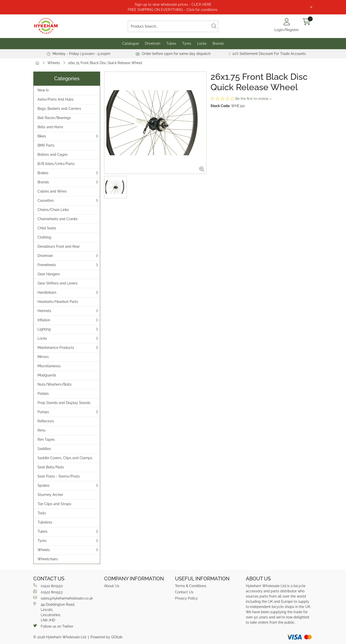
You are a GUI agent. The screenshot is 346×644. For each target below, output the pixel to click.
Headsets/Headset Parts (58, 302)
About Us (112, 586)
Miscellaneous (49, 366)
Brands (218, 43)
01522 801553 (48, 592)
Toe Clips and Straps (54, 504)
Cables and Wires (52, 191)
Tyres (187, 43)
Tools (42, 513)
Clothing (44, 237)
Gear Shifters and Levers (58, 283)
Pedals (43, 394)
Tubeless (45, 522)
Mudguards (47, 375)
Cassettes (46, 201)
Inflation (44, 320)
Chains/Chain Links (53, 210)
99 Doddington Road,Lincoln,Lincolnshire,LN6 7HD (54, 612)
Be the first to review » (253, 99)
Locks (202, 43)
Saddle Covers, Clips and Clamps (65, 458)
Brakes (43, 173)
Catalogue (130, 43)
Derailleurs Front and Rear (59, 246)
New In (43, 90)
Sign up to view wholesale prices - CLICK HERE (173, 4)
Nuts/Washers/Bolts (55, 384)
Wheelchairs (48, 559)
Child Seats (47, 228)
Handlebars (47, 292)
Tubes (171, 43)
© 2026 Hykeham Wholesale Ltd (60, 637)
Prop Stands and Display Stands (64, 403)
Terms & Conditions (191, 586)
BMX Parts (46, 145)
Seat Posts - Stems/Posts (59, 476)
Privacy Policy (186, 598)
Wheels (54, 63)
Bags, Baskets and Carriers (59, 109)
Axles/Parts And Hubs (56, 99)
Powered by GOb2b (107, 637)
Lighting (44, 329)
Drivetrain (153, 43)
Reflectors (46, 421)
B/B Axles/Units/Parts (56, 164)
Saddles (44, 449)
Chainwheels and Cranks (58, 219)
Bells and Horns (50, 127)
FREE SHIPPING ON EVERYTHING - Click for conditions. (173, 10)
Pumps (43, 412)
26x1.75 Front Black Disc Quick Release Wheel (105, 63)
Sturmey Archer (50, 495)
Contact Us (184, 592)
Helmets (44, 311)
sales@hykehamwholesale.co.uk (63, 598)
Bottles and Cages (53, 155)
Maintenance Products (56, 348)
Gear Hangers (49, 274)
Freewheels (47, 265)
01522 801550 (48, 586)
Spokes (43, 485)
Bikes (42, 136)
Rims (42, 430)
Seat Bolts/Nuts (51, 467)
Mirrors (43, 357)
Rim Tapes (46, 440)
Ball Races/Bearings (54, 118)
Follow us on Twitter (53, 626)
